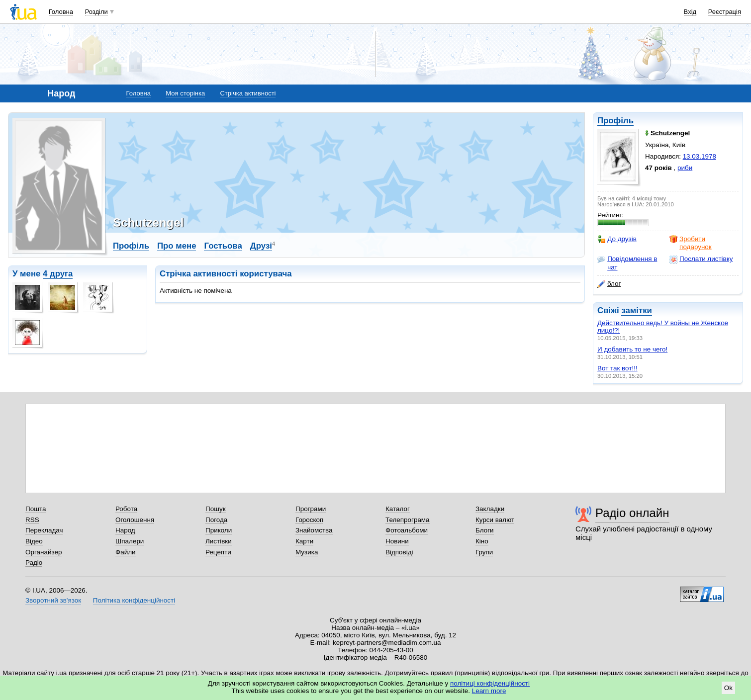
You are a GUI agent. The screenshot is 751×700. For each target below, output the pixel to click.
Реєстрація (725, 12)
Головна (61, 12)
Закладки (490, 509)
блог (609, 284)
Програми (311, 509)
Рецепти (218, 552)
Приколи (219, 530)
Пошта (36, 509)
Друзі (261, 246)
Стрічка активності (248, 93)
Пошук (216, 509)
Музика (307, 552)
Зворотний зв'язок (53, 600)
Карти (304, 541)
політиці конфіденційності (490, 683)
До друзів (617, 239)
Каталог (398, 509)
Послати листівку (701, 259)
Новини (397, 541)
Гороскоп (309, 520)
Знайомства (314, 530)
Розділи (96, 12)
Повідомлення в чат (627, 263)
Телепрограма (408, 520)
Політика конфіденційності (134, 600)
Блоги (485, 530)
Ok (728, 688)
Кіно (482, 541)
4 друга (58, 274)
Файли (126, 552)
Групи (484, 552)
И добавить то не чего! (632, 349)
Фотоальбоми (407, 530)
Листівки (219, 541)
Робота (126, 509)
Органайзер (44, 552)
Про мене (177, 246)
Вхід (690, 12)
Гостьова (223, 246)
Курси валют (495, 520)
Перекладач (44, 530)
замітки (637, 310)
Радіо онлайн (632, 513)
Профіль (615, 121)
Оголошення (135, 520)
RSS (32, 520)
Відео (34, 541)
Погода (216, 520)
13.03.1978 (700, 156)
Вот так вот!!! (617, 368)
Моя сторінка (185, 93)
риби (685, 168)
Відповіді (399, 552)
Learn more (489, 691)
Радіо (34, 563)
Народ (125, 530)
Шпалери (130, 541)
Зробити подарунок (691, 243)
